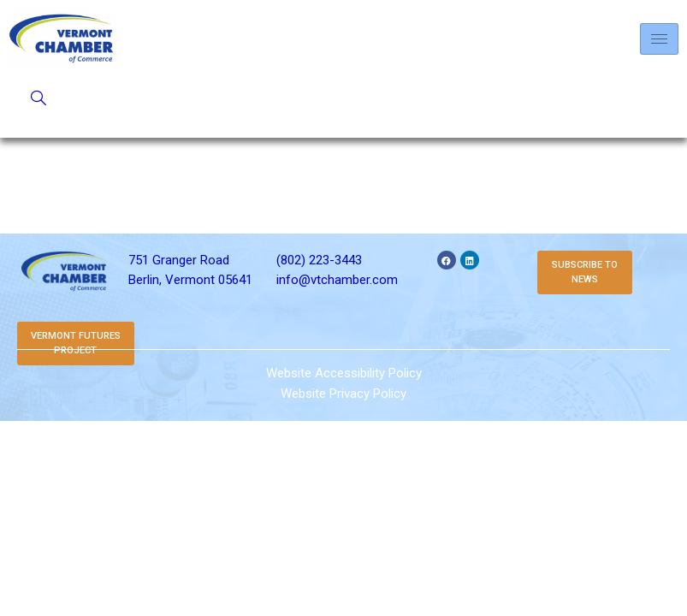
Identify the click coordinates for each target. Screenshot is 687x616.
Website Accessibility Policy (344, 373)
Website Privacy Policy (343, 394)
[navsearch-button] (38, 99)
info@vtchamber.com (337, 280)
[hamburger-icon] (659, 39)
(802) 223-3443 (319, 260)
